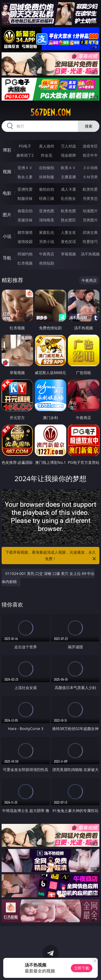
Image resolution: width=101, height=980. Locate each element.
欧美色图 (68, 211)
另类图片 (90, 220)
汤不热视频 (90, 254)
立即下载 (82, 968)
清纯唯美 (47, 220)
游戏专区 (90, 146)
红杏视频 (25, 263)
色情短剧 (47, 263)
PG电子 (25, 146)
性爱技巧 (90, 241)
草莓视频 (68, 254)
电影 (7, 193)
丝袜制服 (47, 177)
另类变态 (90, 198)
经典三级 (47, 198)
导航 (7, 258)
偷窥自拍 (25, 211)
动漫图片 (90, 211)
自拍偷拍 (47, 168)
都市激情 (25, 232)
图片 (7, 215)
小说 (7, 236)
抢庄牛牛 (90, 155)
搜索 (89, 126)
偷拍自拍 (47, 189)
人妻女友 (68, 232)
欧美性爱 (90, 189)
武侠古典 (90, 232)
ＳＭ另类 (90, 177)
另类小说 (47, 241)
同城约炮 (25, 254)
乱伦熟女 (68, 198)
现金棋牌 (68, 155)
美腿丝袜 (25, 220)
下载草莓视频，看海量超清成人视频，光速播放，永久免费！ (51, 556)
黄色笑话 (68, 241)
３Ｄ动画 (90, 168)
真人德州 (47, 146)
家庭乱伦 (47, 232)
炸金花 (47, 155)
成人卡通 (68, 189)
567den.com (51, 112)
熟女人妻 (25, 177)
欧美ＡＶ (68, 168)
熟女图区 (68, 220)
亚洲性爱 (25, 189)
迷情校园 (25, 241)
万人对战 (68, 146)
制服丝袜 (25, 198)
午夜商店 (47, 254)
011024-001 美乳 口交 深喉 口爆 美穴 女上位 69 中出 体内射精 (48, 578)
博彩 (7, 150)
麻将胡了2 (25, 155)
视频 (7, 172)
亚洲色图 (47, 211)
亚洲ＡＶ (25, 168)
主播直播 (68, 177)
